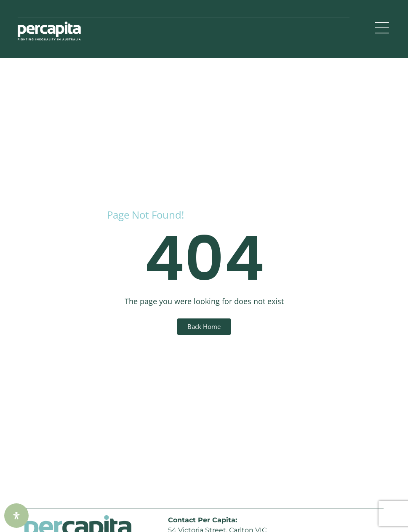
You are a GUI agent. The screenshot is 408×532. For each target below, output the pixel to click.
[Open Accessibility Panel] (16, 516)
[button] (382, 29)
